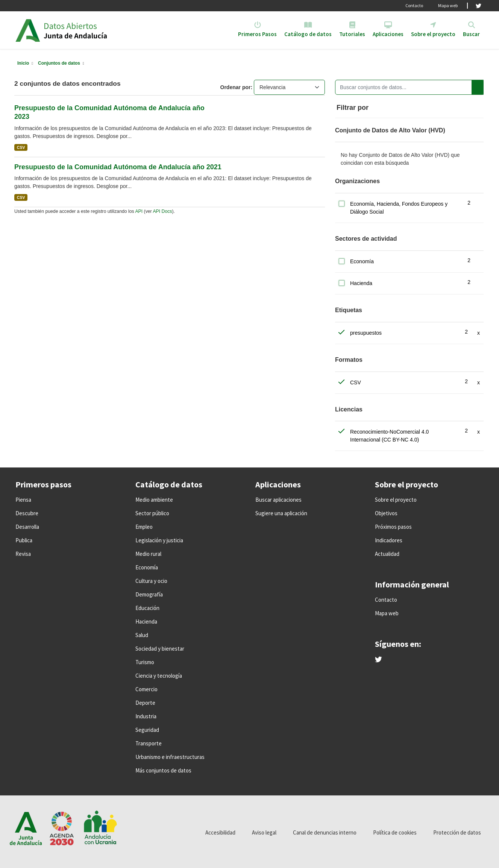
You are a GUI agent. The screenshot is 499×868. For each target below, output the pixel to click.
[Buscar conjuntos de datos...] (409, 87)
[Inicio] (23, 63)
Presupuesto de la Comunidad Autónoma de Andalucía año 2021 (118, 167)
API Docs (162, 211)
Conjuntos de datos (59, 63)
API (139, 211)
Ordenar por (236, 87)
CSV (21, 147)
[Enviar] (478, 87)
